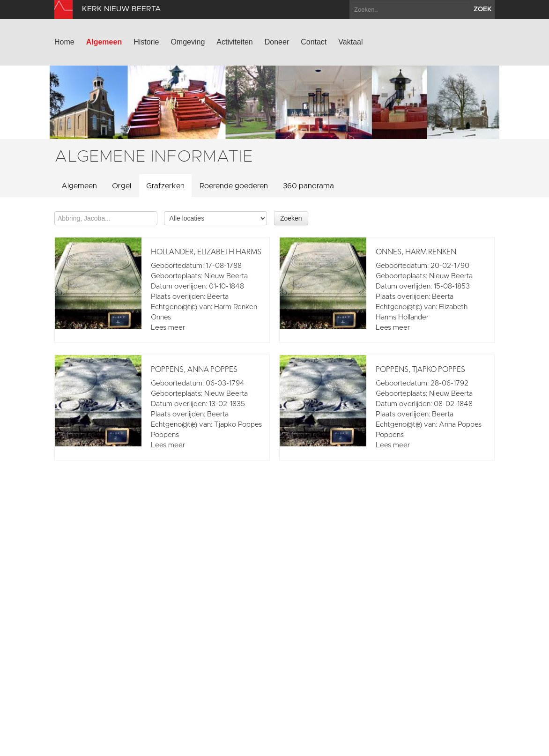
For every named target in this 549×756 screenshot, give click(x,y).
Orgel (122, 186)
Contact (314, 42)
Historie (146, 42)
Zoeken (291, 218)
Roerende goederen (234, 186)
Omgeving (188, 42)
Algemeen (104, 42)
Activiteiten (234, 42)
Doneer (277, 42)
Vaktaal (350, 42)
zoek (483, 9)
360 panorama (308, 186)
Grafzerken (165, 186)
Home (64, 42)
